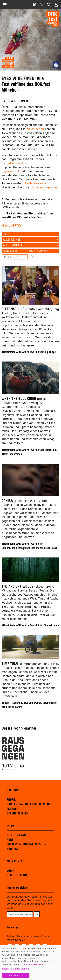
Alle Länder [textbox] (12, 245)
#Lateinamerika (47, 450)
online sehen (35, 129)
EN (41, 5)
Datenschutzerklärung (32, 964)
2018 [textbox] (6, 234)
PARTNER (13, 809)
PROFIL (11, 800)
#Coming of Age (47, 352)
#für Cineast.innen (48, 625)
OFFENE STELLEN (18, 813)
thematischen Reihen (16, 163)
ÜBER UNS (13, 790)
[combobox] (30, 234)
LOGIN (11, 871)
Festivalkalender (36, 183)
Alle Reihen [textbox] (12, 240)
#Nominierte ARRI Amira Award (19, 352)
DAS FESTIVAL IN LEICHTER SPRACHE (30, 804)
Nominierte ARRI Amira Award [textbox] (26, 251)
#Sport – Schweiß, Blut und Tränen (21, 703)
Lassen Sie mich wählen (16, 969)
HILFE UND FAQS (17, 835)
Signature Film (12, 171)
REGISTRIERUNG (17, 875)
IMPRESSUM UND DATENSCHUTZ (27, 844)
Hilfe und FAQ (11, 225)
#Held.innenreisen (12, 454)
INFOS (11, 826)
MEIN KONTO (15, 861)
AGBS (10, 840)
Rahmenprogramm (44, 187)
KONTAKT (13, 849)
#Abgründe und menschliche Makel (38, 548)
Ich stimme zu (16, 975)
